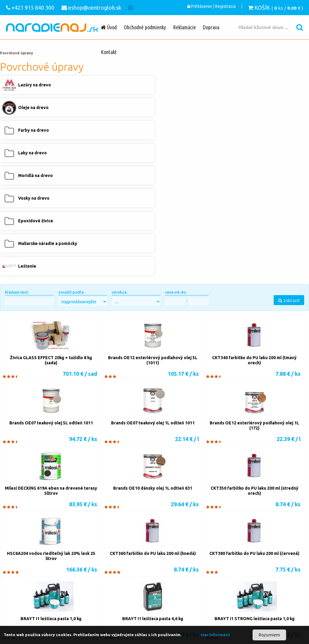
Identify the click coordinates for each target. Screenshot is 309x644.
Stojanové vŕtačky (155, 570)
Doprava (211, 27)
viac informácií (215, 635)
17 (230, 517)
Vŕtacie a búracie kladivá (110, 570)
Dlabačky (185, 570)
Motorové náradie (70, 619)
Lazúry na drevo (121, 604)
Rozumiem (269, 635)
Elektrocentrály (103, 619)
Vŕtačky (188, 565)
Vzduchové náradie (32, 619)
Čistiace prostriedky (86, 623)
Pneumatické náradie (97, 594)
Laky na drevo (28, 609)
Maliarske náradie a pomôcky (168, 609)
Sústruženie (39, 594)
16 (218, 517)
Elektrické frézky (80, 565)
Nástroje (119, 565)
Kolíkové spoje (91, 585)
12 (168, 517)
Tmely (69, 585)
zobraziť (289, 164)
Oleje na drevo (151, 604)
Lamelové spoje (120, 585)
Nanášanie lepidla (30, 585)
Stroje (103, 565)
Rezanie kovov (92, 561)
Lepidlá (55, 585)
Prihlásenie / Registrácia (212, 8)
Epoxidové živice (124, 609)
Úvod (109, 27)
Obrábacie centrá (153, 590)
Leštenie (22, 614)
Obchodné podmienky (145, 27)
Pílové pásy (65, 561)
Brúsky (39, 580)
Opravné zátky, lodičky (156, 585)
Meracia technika (135, 619)
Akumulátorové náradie (147, 614)
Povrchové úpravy (17, 53)
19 (255, 517)
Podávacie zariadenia (55, 599)
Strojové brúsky (106, 580)
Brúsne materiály (167, 575)
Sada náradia (183, 614)
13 (181, 517)
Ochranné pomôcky (48, 623)
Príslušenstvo (84, 575)
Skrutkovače (70, 570)
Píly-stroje (59, 556)
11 (156, 517)
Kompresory (64, 594)
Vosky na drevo (91, 609)
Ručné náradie (81, 614)
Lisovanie (170, 594)
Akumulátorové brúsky (69, 580)
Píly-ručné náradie (131, 556)
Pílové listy (41, 561)
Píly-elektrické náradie (92, 556)
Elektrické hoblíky (47, 565)
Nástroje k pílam (166, 556)
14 (193, 517)
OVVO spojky (78, 590)
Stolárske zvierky (47, 590)
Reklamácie (184, 27)
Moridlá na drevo (59, 609)
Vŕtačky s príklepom (34, 570)
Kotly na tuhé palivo (48, 604)
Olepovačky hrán (179, 580)
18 (243, 517)
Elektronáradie (110, 614)
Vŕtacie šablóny (54, 575)
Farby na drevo (181, 604)
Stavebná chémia (94, 599)
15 (205, 517)
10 (144, 517)
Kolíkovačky (26, 575)
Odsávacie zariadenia (139, 594)
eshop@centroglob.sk (258, 590)
